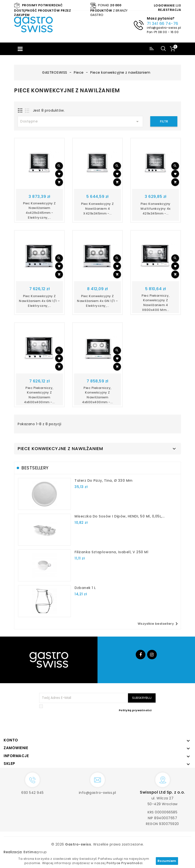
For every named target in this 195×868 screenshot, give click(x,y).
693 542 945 (33, 793)
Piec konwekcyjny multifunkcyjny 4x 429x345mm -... (156, 209)
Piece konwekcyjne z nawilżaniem (60, 449)
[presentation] (119, 724)
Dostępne (80, 122)
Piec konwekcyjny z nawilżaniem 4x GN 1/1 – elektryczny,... (39, 301)
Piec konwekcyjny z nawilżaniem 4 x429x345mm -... (97, 209)
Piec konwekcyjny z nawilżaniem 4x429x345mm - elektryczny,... (39, 210)
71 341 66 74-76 (163, 24)
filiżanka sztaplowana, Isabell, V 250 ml (111, 552)
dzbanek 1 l (85, 588)
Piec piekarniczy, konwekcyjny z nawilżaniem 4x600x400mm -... (39, 395)
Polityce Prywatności (124, 863)
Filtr (164, 121)
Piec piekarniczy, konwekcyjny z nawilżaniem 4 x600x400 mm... (156, 303)
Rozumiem (167, 861)
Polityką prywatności (135, 710)
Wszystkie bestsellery (159, 624)
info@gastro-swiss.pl (164, 28)
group (35, 852)
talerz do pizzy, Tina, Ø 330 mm (104, 481)
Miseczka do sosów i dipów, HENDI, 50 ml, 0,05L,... (120, 516)
